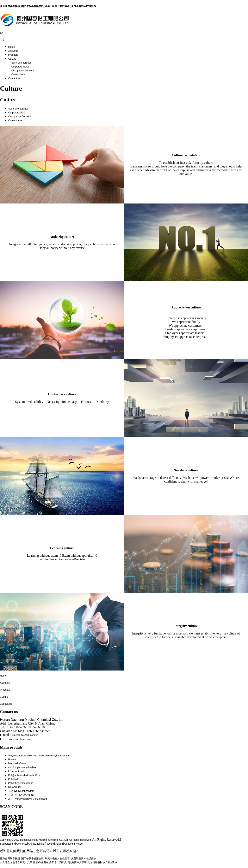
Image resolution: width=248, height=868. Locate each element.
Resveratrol (15, 787)
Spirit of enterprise (21, 63)
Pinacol (12, 760)
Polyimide (14, 779)
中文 (2, 40)
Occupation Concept (23, 71)
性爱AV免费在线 (42, 862)
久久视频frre (110, 862)
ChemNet (22, 844)
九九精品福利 (95, 862)
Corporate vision (20, 67)
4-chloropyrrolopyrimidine (22, 767)
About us (13, 51)
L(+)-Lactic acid (17, 771)
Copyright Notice (73, 844)
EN (2, 33)
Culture (12, 59)
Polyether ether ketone (21, 783)
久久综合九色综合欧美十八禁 (16, 862)
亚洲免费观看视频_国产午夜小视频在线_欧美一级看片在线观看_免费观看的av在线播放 (48, 6)
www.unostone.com (20, 739)
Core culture (18, 75)
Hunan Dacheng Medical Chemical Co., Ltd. (44, 840)
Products (13, 55)
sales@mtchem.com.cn (25, 735)
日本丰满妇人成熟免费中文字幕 (69, 862)
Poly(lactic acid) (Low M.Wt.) (24, 775)
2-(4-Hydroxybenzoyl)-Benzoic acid (28, 799)
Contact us (14, 78)
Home (12, 47)
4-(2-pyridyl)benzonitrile (21, 791)
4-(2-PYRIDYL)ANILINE (21, 795)
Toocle (50, 844)
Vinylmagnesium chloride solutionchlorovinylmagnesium (39, 756)
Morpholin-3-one (17, 763)
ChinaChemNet (37, 844)
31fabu (59, 844)
